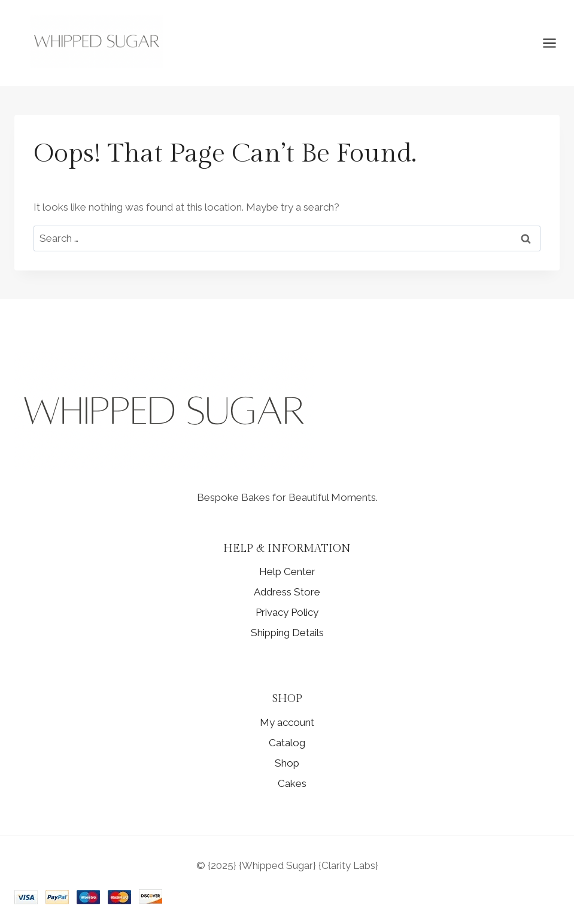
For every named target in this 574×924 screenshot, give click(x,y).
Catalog (287, 743)
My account (287, 722)
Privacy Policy (287, 612)
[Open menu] (555, 43)
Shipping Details (287, 633)
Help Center (287, 572)
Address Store (287, 592)
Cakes (292, 783)
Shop (287, 763)
